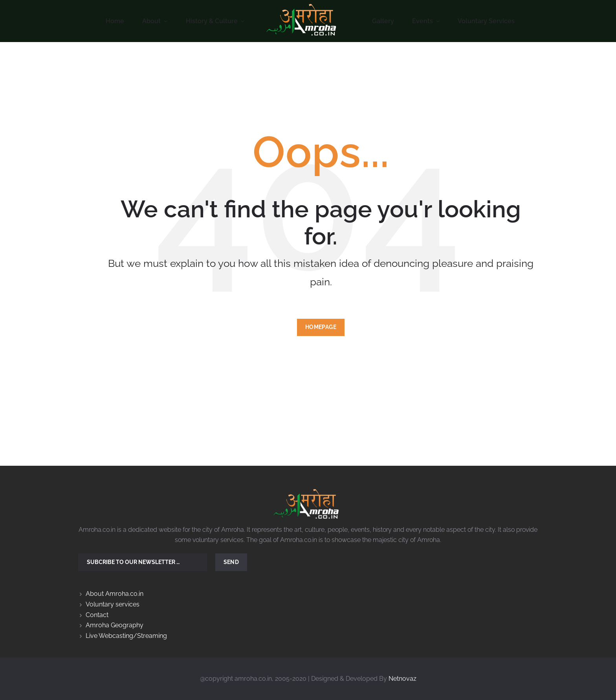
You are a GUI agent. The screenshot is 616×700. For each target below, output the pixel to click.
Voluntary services (113, 604)
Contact (97, 615)
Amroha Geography (115, 625)
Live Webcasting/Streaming (126, 636)
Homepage (321, 327)
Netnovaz (402, 679)
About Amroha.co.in (115, 594)
